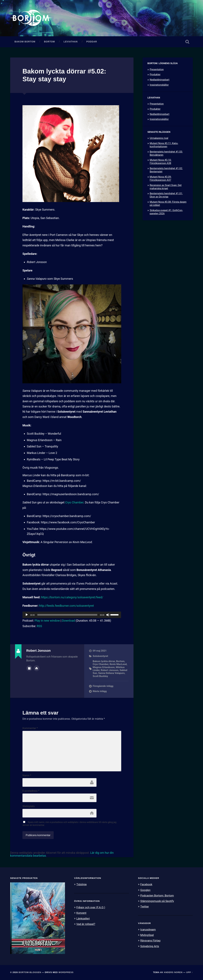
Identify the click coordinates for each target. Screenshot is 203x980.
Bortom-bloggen (30, 972)
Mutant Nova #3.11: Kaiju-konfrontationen (164, 145)
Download (69, 621)
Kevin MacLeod (118, 664)
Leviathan (71, 42)
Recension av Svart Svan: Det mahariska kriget (166, 187)
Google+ (145, 890)
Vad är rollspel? (86, 924)
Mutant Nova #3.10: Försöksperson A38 (160, 162)
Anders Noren (173, 972)
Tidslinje (81, 884)
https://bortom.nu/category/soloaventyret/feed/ (72, 597)
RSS (39, 626)
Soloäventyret (100, 656)
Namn (27, 776)
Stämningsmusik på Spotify (157, 901)
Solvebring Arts (150, 946)
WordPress (66, 972)
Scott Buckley (100, 676)
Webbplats (29, 806)
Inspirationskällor (159, 85)
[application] (72, 615)
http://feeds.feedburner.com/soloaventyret (66, 606)
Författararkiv (29, 668)
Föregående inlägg (103, 686)
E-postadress (31, 791)
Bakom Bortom (25, 42)
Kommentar (30, 728)
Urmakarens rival (159, 138)
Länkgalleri (83, 918)
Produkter (155, 74)
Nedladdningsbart (160, 80)
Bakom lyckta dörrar (104, 661)
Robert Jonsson (110, 670)
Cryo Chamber (74, 502)
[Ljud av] (108, 615)
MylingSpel (147, 935)
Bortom (50, 42)
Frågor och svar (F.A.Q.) (91, 907)
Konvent (81, 913)
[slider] (67, 615)
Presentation (157, 69)
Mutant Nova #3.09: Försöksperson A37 (160, 178)
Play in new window (47, 621)
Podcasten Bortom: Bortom (157, 896)
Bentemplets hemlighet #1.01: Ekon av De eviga (166, 195)
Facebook (146, 884)
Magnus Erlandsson (104, 667)
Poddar (92, 42)
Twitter (145, 907)
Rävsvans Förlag (150, 941)
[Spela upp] (27, 615)
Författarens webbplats (37, 668)
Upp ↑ (190, 972)
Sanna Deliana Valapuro (111, 673)
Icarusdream (148, 929)
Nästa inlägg (100, 691)
